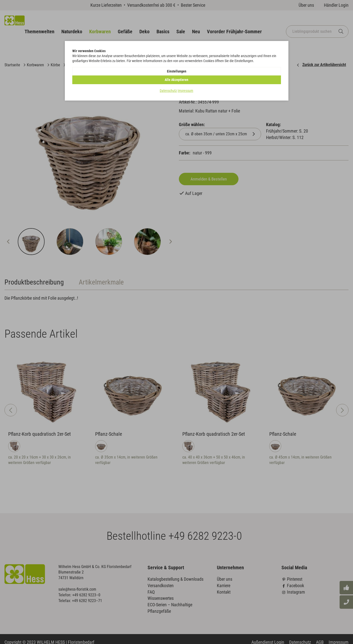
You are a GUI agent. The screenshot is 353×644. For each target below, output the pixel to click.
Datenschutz (168, 83)
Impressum (185, 83)
